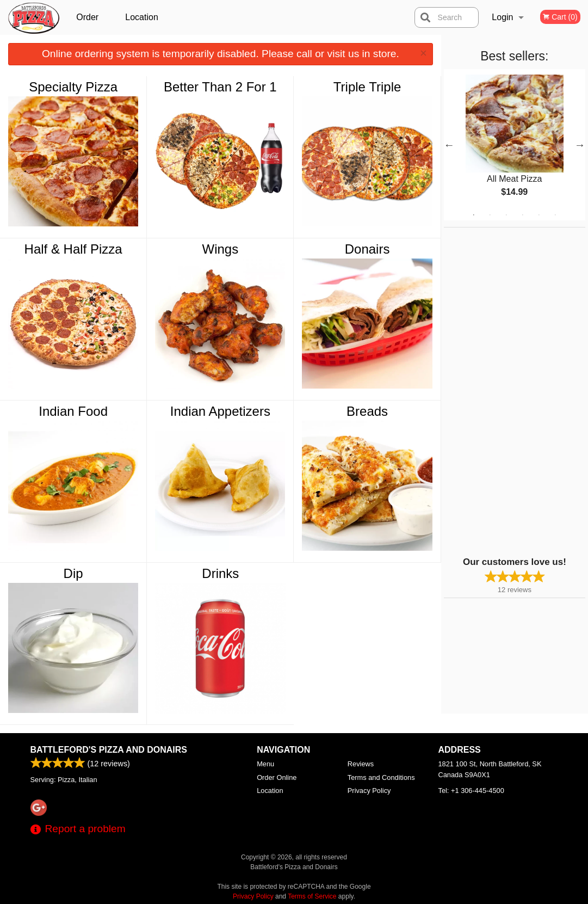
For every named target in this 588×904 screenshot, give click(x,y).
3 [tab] (506, 215)
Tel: (471, 791)
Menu (265, 764)
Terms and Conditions (381, 777)
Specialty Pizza (73, 87)
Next (580, 145)
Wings (221, 249)
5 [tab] (539, 215)
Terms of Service (312, 896)
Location (142, 17)
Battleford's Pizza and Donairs (109, 750)
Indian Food (73, 411)
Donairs (367, 249)
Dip (73, 573)
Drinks (220, 573)
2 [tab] (490, 215)
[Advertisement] (512, 391)
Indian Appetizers (220, 411)
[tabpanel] (515, 145)
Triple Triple (367, 87)
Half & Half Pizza (73, 249)
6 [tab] (555, 215)
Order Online (89, 24)
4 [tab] (523, 215)
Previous (449, 145)
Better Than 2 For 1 (220, 87)
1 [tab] (474, 215)
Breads (367, 411)
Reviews (361, 764)
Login (502, 17)
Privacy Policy (369, 791)
